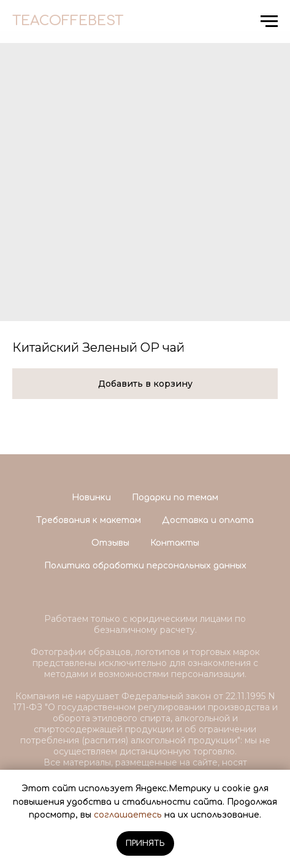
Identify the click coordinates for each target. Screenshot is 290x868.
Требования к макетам (89, 520)
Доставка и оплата (208, 520)
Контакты (175, 543)
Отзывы (110, 543)
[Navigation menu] (269, 21)
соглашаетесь (128, 815)
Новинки (91, 498)
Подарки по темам (175, 498)
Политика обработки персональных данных (145, 566)
